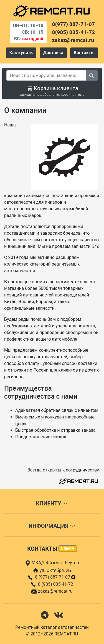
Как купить (21, 53)
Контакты (84, 53)
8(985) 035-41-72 (73, 32)
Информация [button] (52, 526)
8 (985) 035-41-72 (56, 584)
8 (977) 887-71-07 (55, 577)
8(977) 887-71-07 (73, 24)
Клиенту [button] (52, 503)
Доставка (53, 53)
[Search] (46, 75)
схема (68, 548)
